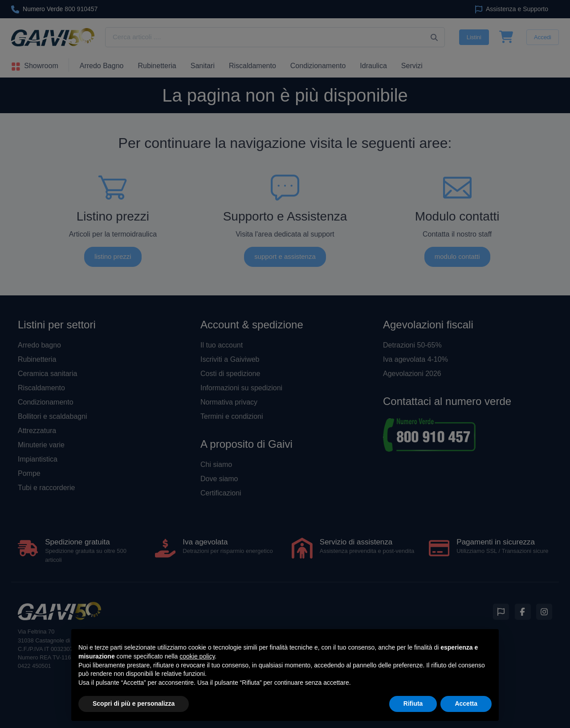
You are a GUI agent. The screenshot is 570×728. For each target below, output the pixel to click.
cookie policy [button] (197, 656)
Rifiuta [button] (413, 703)
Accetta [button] (466, 703)
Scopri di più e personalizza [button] (134, 703)
